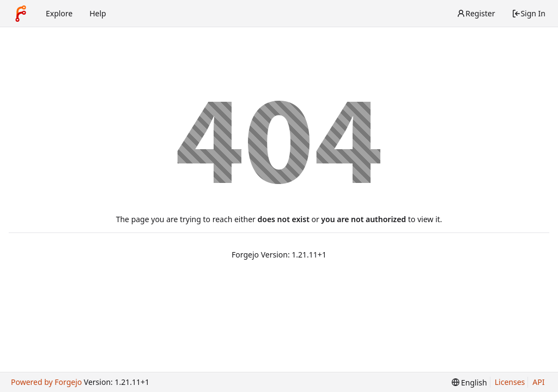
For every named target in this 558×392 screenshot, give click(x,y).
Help (98, 13)
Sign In (529, 13)
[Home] (21, 14)
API (538, 382)
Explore (59, 13)
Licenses (510, 382)
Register (476, 13)
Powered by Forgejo (46, 382)
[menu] (469, 382)
